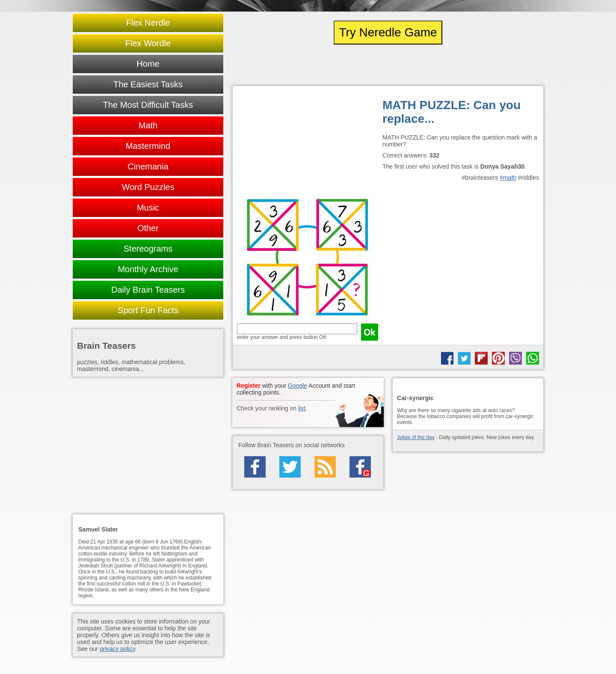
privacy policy (117, 649)
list (302, 408)
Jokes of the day (416, 437)
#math (508, 178)
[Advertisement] (308, 144)
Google (298, 386)
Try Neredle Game (388, 32)
